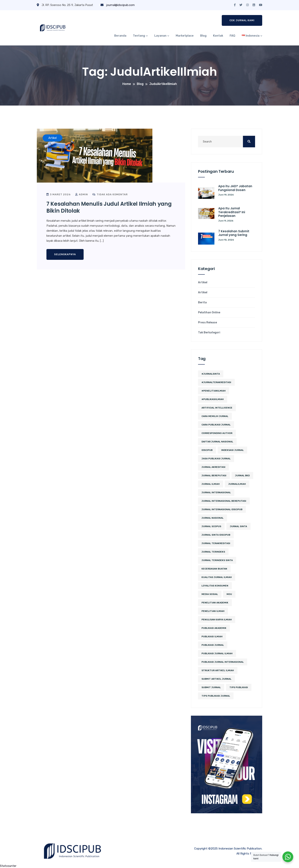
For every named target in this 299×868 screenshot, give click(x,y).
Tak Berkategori (209, 333)
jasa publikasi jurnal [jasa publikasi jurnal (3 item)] (216, 459)
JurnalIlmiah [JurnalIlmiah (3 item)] (237, 484)
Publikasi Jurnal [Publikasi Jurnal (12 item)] (213, 645)
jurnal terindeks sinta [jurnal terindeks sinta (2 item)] (217, 560)
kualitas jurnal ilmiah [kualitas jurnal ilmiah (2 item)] (217, 577)
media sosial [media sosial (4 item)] (210, 594)
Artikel (203, 283)
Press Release (207, 323)
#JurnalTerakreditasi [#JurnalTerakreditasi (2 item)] (216, 382)
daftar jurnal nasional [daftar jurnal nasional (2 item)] (217, 442)
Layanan (160, 36)
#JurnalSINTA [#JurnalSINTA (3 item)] (211, 374)
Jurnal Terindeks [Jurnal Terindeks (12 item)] (213, 552)
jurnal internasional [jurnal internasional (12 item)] (216, 492)
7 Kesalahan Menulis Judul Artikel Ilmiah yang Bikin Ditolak (109, 207)
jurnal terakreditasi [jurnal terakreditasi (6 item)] (216, 543)
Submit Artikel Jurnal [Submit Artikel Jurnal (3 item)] (216, 679)
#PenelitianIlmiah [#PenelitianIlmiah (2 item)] (214, 391)
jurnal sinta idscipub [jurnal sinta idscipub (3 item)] (216, 535)
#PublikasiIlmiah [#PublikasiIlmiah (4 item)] (213, 399)
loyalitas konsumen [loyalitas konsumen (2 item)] (215, 586)
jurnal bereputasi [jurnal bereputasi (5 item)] (214, 476)
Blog (203, 36)
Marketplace (185, 36)
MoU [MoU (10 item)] (229, 594)
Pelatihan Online (209, 313)
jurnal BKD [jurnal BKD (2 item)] (242, 476)
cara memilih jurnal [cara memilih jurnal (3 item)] (215, 416)
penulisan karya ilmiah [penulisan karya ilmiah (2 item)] (217, 620)
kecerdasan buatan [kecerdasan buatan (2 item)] (214, 569)
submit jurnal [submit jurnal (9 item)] (211, 687)
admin (82, 194)
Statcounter (8, 866)
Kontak (218, 36)
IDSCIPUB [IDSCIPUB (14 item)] (207, 450)
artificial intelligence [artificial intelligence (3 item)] (217, 408)
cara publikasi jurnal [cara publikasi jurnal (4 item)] (216, 425)
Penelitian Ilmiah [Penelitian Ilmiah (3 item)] (213, 611)
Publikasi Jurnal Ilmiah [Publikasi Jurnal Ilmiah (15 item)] (217, 653)
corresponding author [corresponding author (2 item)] (217, 433)
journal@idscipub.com (118, 5)
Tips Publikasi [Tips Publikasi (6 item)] (239, 687)
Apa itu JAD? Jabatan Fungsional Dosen (235, 188)
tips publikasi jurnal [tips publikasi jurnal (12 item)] (216, 696)
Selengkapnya (65, 254)
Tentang (139, 36)
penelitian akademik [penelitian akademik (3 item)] (215, 603)
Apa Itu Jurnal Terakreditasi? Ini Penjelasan (232, 212)
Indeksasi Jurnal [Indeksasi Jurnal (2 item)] (232, 450)
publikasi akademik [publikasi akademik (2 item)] (214, 628)
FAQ (232, 36)
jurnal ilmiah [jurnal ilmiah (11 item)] (211, 484)
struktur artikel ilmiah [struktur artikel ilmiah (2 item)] (218, 670)
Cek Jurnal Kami (242, 20)
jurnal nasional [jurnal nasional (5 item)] (212, 518)
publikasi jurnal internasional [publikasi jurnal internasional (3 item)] (223, 662)
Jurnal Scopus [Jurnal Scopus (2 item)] (211, 526)
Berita (202, 303)
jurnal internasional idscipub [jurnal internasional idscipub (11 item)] (222, 509)
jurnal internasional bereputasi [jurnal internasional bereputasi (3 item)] (224, 501)
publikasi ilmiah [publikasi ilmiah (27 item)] (212, 637)
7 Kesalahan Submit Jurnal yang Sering (234, 233)
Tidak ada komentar (110, 194)
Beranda (120, 36)
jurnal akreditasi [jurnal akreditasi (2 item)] (213, 467)
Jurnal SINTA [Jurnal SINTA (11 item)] (238, 526)
